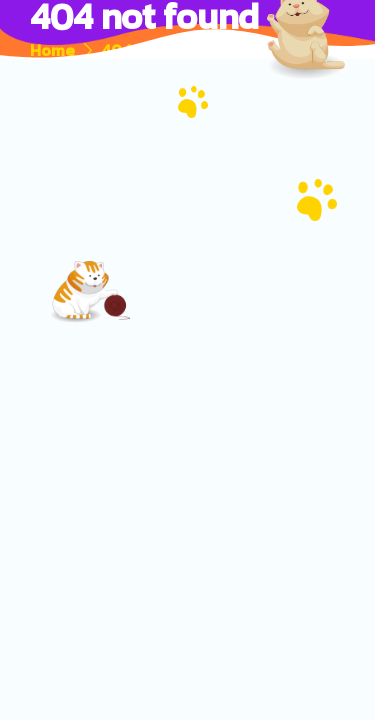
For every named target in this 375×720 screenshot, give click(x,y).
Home (52, 50)
